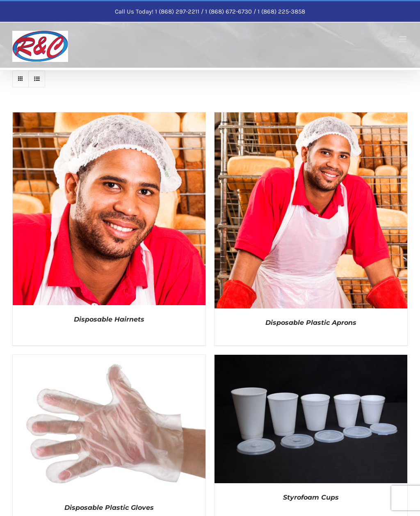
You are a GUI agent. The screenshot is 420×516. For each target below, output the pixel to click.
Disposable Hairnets (109, 319)
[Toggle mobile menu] (403, 39)
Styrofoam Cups (311, 497)
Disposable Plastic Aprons (311, 323)
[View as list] (37, 79)
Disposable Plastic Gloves (109, 508)
